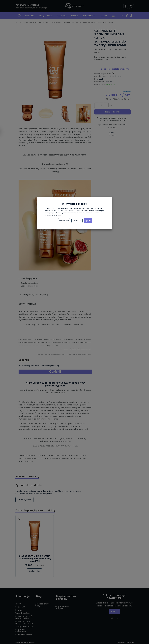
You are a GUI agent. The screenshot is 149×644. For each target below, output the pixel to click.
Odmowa (77, 221)
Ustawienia (64, 221)
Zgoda (88, 221)
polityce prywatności (53, 215)
